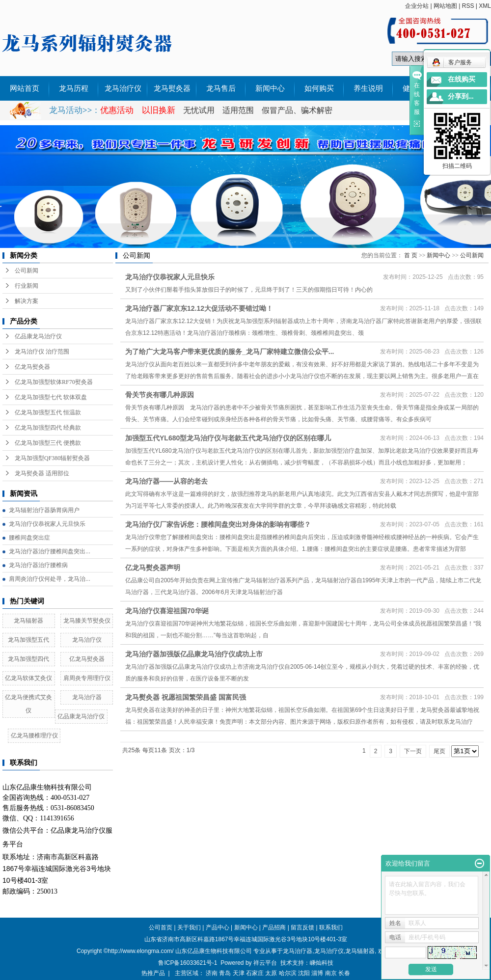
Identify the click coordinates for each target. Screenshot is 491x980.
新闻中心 (270, 88)
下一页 (413, 751)
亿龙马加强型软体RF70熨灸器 (54, 382)
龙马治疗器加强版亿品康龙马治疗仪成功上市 (194, 654)
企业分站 (417, 6)
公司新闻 (27, 271)
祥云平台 (265, 963)
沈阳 (304, 973)
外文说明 (25, 113)
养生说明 (368, 88)
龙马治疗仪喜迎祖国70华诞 (167, 611)
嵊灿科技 (322, 963)
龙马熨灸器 (172, 88)
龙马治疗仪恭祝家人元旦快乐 (47, 524)
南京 (331, 973)
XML (485, 6)
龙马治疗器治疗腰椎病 (38, 565)
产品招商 (274, 927)
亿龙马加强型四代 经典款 (48, 428)
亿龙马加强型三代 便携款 (48, 443)
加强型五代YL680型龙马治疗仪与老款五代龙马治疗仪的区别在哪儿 (228, 438)
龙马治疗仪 (123, 88)
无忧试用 (200, 110)
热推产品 (153, 973)
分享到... (461, 96)
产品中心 (218, 927)
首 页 (411, 255)
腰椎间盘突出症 (29, 538)
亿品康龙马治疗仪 (38, 336)
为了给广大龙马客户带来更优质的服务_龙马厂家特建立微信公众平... (230, 352)
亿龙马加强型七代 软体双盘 (51, 397)
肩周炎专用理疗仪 (87, 678)
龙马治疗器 (87, 697)
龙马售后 (221, 88)
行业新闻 (27, 286)
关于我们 (189, 927)
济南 (212, 973)
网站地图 (445, 6)
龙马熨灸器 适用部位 (42, 473)
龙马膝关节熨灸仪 (87, 621)
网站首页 (25, 88)
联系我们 (331, 927)
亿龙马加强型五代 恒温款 (48, 412)
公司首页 (161, 927)
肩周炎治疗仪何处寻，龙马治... (50, 579)
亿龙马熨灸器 (32, 367)
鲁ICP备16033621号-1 (188, 963)
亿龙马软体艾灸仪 (28, 678)
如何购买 (319, 88)
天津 (239, 973)
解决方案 (27, 301)
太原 (271, 973)
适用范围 (238, 110)
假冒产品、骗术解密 (297, 110)
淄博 (317, 973)
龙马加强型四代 (28, 659)
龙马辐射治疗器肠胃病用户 (44, 510)
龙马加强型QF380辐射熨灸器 (52, 458)
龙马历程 (74, 88)
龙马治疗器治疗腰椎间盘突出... (50, 551)
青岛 (225, 973)
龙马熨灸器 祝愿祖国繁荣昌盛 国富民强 (186, 697)
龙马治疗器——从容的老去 (166, 481)
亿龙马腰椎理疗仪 (34, 735)
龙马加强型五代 (28, 640)
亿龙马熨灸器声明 (153, 568)
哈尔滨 (288, 973)
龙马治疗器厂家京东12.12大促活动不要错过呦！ (199, 308)
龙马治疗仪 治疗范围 (42, 352)
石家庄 (255, 973)
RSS (468, 6)
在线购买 (462, 79)
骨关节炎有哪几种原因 (160, 395)
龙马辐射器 (28, 621)
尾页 (439, 751)
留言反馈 (302, 927)
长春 (344, 973)
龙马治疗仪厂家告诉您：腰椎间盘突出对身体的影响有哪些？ (218, 524)
